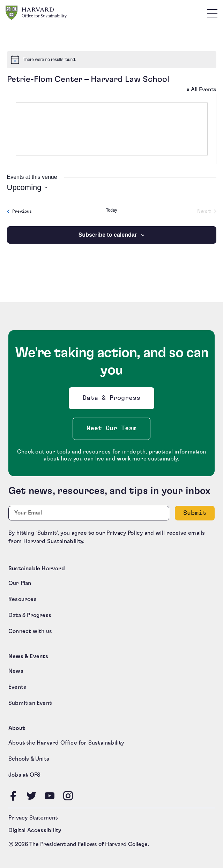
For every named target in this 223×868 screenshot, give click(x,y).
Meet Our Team (111, 428)
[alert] (112, 60)
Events (17, 687)
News (16, 671)
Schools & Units (29, 759)
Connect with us (30, 631)
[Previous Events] (19, 211)
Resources (23, 599)
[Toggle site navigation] (212, 13)
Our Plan (20, 583)
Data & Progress (113, 400)
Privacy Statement (33, 818)
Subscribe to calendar (108, 235)
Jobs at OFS (24, 775)
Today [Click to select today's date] (111, 210)
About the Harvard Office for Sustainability (66, 743)
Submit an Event (30, 703)
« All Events (201, 90)
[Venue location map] (112, 129)
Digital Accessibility (35, 830)
